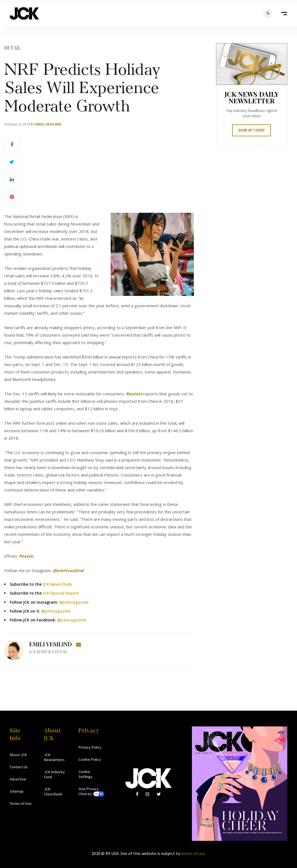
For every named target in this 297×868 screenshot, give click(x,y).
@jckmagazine (74, 602)
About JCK (18, 755)
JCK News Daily (57, 584)
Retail (13, 48)
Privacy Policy (90, 747)
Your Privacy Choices (89, 791)
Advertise (18, 779)
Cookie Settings (86, 774)
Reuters (134, 394)
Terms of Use (21, 803)
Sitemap (17, 791)
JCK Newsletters (54, 757)
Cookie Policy (90, 759)
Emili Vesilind (48, 124)
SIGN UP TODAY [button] (252, 131)
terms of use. (193, 853)
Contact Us (19, 767)
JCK (24, 13)
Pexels (26, 556)
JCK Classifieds (53, 792)
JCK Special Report (61, 593)
